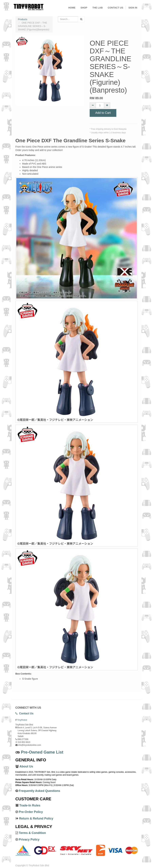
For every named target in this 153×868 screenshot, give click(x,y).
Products (23, 19)
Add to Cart (103, 113)
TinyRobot (22, 720)
